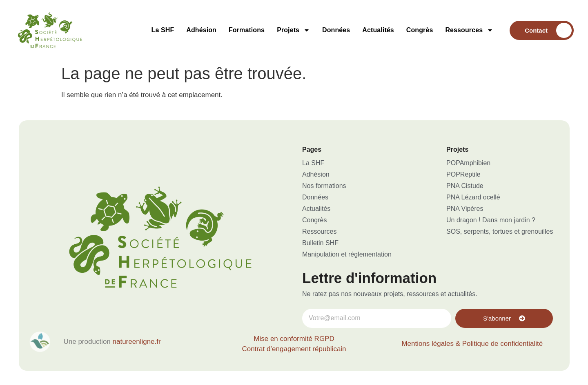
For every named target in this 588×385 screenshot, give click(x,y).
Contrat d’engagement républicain (294, 349)
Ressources (469, 30)
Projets (293, 30)
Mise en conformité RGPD (294, 339)
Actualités (378, 30)
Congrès (420, 30)
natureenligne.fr (137, 342)
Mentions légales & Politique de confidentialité (472, 344)
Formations (247, 30)
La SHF (163, 30)
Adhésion (201, 30)
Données (336, 30)
